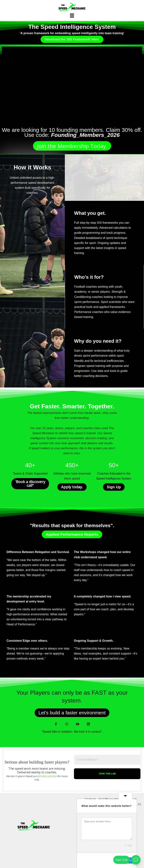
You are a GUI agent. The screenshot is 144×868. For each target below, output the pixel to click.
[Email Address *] (72, 434)
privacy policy (82, 460)
